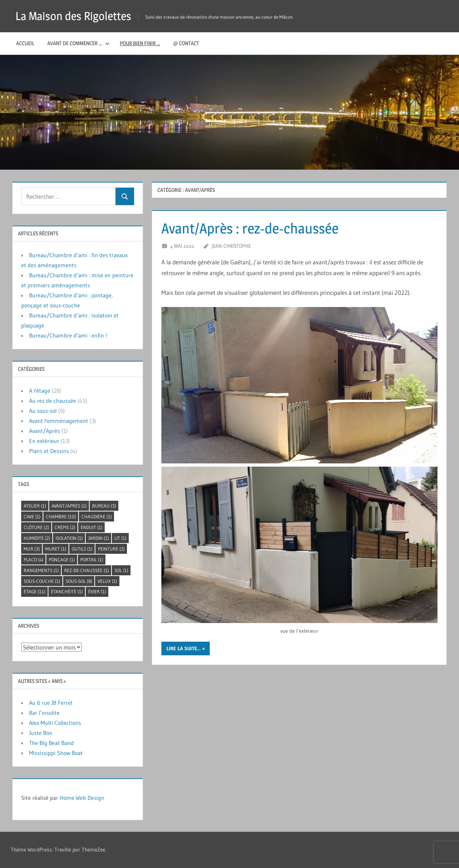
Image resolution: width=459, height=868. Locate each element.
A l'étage (40, 391)
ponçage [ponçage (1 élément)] (62, 560)
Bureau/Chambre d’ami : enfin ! (68, 335)
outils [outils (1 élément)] (82, 549)
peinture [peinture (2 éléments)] (111, 549)
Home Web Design (82, 798)
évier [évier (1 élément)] (97, 591)
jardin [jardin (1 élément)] (99, 538)
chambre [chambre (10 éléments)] (61, 516)
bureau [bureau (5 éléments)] (104, 506)
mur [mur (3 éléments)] (32, 549)
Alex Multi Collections (55, 723)
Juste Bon (41, 733)
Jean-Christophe (231, 246)
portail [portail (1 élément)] (92, 560)
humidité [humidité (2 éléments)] (37, 538)
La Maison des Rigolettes (73, 16)
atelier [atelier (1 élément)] (35, 506)
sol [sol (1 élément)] (121, 570)
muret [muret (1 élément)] (56, 549)
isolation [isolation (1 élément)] (69, 538)
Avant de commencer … (79, 43)
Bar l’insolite (44, 713)
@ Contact (186, 43)
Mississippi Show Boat (56, 753)
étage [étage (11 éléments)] (35, 591)
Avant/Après (44, 431)
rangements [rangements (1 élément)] (41, 570)
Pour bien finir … (140, 43)
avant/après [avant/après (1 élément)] (69, 506)
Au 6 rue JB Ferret (51, 703)
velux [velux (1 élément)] (107, 581)
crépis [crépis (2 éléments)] (65, 527)
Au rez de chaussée (53, 401)
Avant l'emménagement (59, 421)
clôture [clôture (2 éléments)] (36, 527)
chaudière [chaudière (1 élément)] (97, 516)
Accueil (25, 43)
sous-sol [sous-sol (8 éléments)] (79, 581)
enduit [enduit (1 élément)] (92, 527)
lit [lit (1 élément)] (120, 538)
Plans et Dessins (49, 451)
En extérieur (44, 441)
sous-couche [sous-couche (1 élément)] (42, 581)
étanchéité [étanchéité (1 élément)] (67, 591)
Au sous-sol (43, 411)
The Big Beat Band (51, 743)
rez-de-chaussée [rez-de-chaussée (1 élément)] (87, 570)
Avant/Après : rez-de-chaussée (250, 228)
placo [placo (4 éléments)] (34, 560)
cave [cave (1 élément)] (32, 516)
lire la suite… (184, 648)
